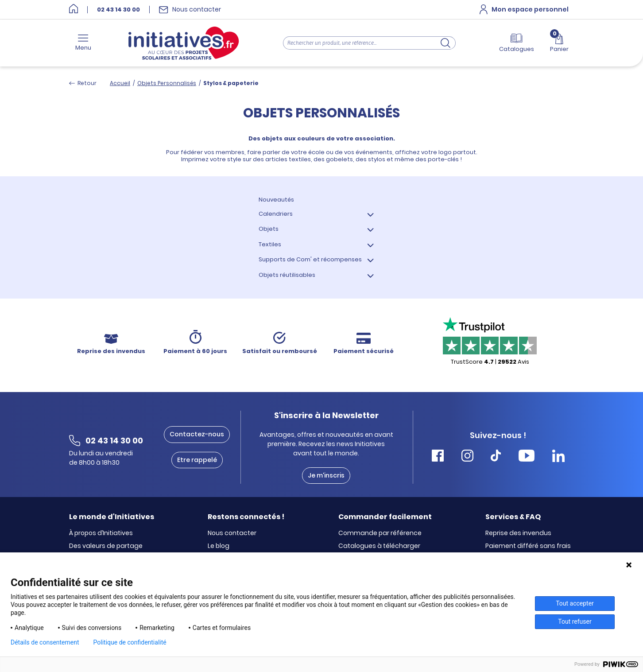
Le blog (219, 546)
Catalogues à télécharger (379, 546)
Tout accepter (575, 603)
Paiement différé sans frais (528, 546)
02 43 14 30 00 (118, 10)
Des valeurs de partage (106, 546)
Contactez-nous (197, 434)
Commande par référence (380, 533)
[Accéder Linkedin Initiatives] (558, 457)
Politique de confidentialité (130, 642)
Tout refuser (575, 622)
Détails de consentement (45, 642)
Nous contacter (232, 533)
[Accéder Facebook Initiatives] (438, 457)
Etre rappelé (197, 460)
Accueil (120, 83)
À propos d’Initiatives (101, 533)
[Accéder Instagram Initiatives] (467, 457)
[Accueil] (74, 10)
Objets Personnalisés (167, 83)
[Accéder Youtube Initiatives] (527, 457)
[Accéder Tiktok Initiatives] (496, 457)
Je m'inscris (326, 475)
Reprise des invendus (518, 533)
